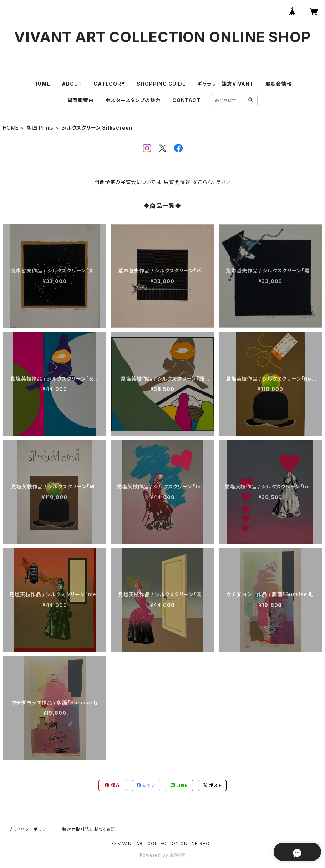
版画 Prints (40, 128)
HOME (42, 84)
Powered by (163, 855)
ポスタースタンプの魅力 (133, 100)
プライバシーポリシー (30, 829)
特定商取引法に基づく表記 (89, 829)
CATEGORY (109, 84)
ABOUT (72, 84)
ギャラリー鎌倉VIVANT (225, 84)
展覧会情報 (279, 84)
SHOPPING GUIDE (161, 84)
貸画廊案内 (81, 100)
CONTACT (186, 100)
